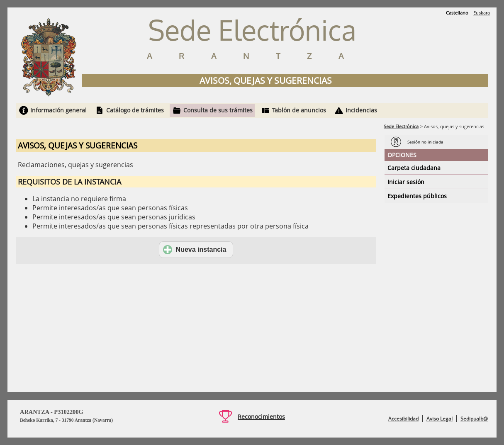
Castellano (457, 13)
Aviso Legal (439, 419)
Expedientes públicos (417, 196)
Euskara (482, 13)
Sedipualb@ (474, 419)
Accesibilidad (403, 419)
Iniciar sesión (406, 182)
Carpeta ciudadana (414, 168)
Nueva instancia (195, 250)
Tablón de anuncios (299, 110)
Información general (58, 110)
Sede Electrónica (401, 126)
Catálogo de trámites (135, 110)
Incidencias (361, 110)
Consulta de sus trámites (218, 110)
